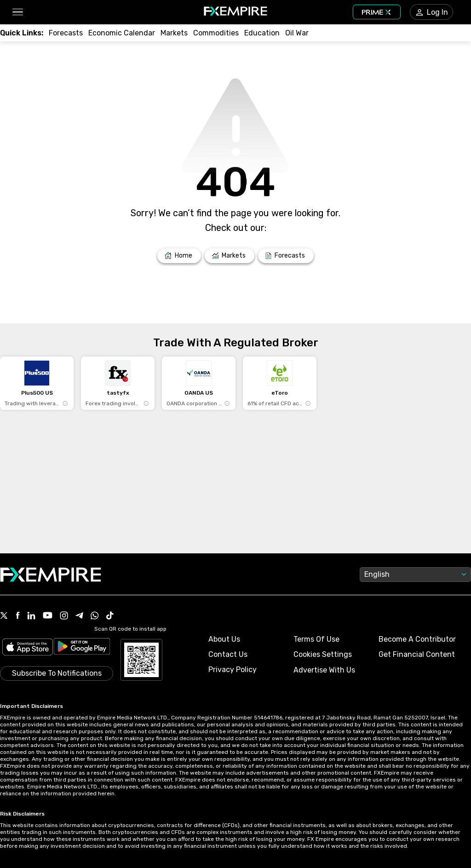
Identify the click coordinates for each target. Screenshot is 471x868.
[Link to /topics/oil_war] (297, 33)
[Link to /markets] (174, 33)
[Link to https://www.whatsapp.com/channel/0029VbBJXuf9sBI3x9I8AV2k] (95, 616)
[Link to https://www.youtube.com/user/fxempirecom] (48, 616)
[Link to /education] (262, 33)
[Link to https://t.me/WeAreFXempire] (79, 616)
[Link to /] (179, 256)
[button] (17, 12)
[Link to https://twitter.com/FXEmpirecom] (4, 616)
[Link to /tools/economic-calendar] (122, 33)
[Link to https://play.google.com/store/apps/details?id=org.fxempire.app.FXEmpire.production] (82, 648)
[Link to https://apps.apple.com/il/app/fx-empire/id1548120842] (28, 648)
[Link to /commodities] (216, 33)
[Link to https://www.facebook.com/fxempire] (18, 616)
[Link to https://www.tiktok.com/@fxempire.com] (110, 616)
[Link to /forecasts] (66, 33)
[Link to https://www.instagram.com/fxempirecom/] (64, 616)
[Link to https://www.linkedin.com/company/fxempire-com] (31, 616)
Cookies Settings (323, 654)
